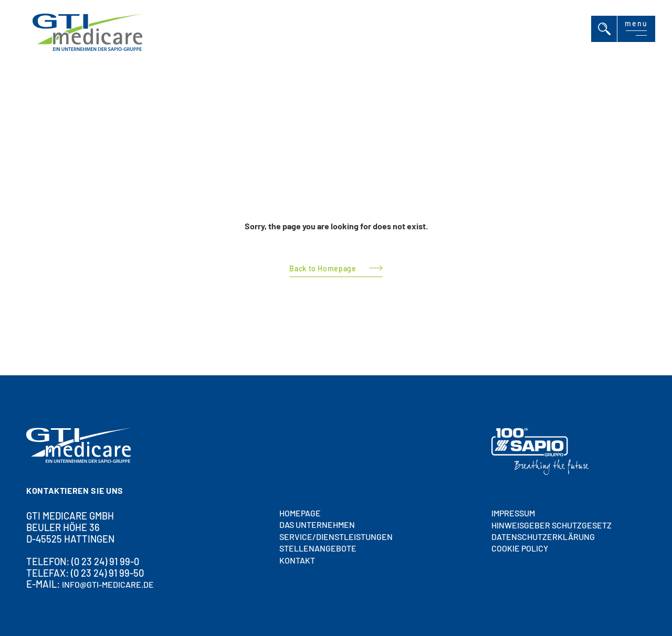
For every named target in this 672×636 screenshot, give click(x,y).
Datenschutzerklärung (543, 537)
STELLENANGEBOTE (318, 548)
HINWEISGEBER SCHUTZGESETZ (552, 525)
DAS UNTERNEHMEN (317, 525)
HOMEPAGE (300, 513)
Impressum (513, 513)
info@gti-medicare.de (108, 585)
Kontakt (297, 560)
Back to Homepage (323, 268)
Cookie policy (520, 549)
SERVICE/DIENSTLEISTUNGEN (336, 537)
